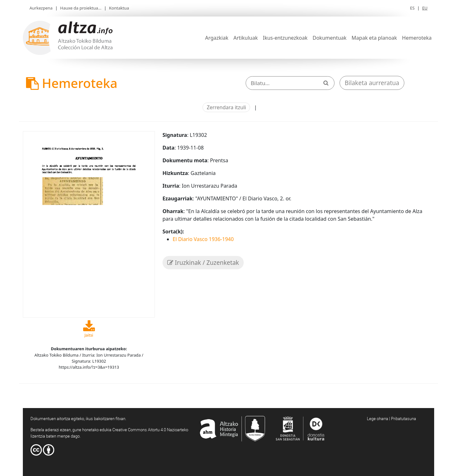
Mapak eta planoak (374, 38)
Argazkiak (217, 38)
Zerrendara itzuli (226, 107)
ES (412, 8)
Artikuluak (245, 38)
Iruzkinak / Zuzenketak (203, 263)
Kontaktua (119, 8)
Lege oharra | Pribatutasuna (391, 419)
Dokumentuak (330, 38)
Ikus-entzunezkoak (285, 38)
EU (425, 8)
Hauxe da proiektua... (81, 8)
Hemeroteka (417, 38)
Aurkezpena (41, 8)
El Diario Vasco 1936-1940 (203, 239)
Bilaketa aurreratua (372, 83)
